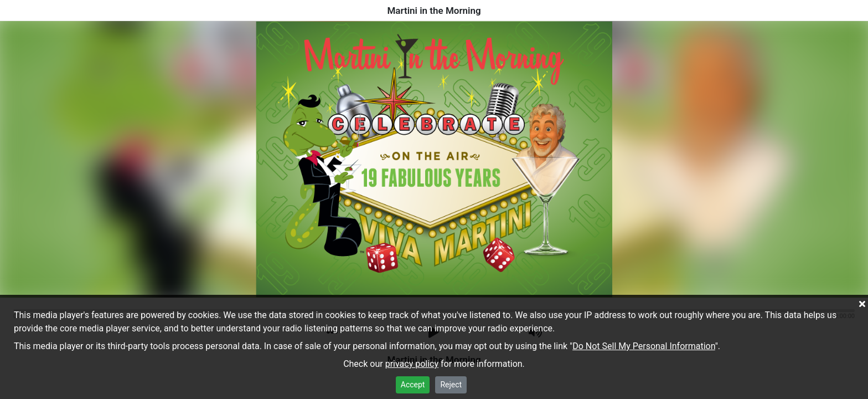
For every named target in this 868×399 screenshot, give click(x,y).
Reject (451, 385)
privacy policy (412, 364)
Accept (413, 385)
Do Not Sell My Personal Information (644, 346)
